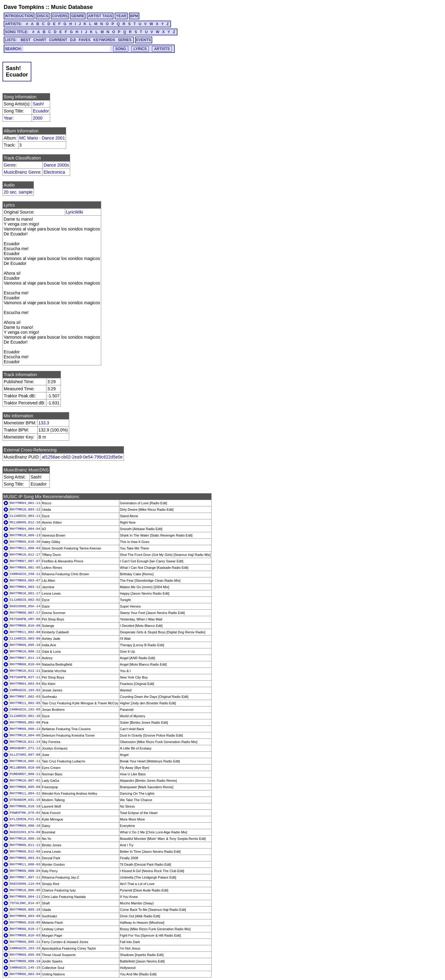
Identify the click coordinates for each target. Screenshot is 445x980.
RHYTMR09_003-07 (25, 581)
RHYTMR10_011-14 (25, 742)
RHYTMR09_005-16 (25, 910)
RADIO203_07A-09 (25, 832)
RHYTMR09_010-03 (25, 935)
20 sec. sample (18, 192)
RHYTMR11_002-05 (25, 703)
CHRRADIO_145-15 (25, 968)
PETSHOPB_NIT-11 (25, 677)
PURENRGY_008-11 (25, 774)
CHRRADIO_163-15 (25, 948)
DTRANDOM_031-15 (25, 800)
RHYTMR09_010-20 (25, 542)
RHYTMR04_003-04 (25, 684)
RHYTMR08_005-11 (25, 942)
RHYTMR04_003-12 (25, 587)
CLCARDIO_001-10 (25, 716)
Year (8, 118)
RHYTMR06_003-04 (25, 974)
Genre (10, 165)
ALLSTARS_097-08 (25, 755)
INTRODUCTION (19, 16)
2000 (38, 118)
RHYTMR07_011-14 (25, 658)
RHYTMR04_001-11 (25, 503)
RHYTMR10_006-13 (25, 535)
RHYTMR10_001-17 (25, 593)
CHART (40, 40)
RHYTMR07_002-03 (25, 697)
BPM (134, 16)
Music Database (72, 7)
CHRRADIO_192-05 (25, 710)
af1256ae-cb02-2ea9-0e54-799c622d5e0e (82, 457)
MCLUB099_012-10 (25, 522)
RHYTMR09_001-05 (25, 568)
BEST (26, 40)
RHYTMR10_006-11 (25, 651)
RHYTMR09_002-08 (25, 722)
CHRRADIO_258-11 (25, 574)
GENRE (78, 16)
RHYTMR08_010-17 (25, 929)
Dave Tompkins (24, 7)
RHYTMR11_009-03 (25, 548)
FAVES (85, 40)
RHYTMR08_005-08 (25, 787)
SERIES (125, 40)
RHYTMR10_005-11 (25, 761)
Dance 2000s (56, 165)
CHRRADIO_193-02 (25, 690)
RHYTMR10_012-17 (25, 555)
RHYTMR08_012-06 (25, 852)
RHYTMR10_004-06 (25, 735)
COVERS (60, 16)
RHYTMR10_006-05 (25, 890)
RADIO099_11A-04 (25, 884)
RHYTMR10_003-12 (25, 510)
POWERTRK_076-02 (25, 813)
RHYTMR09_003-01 (25, 858)
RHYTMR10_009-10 (25, 839)
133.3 (44, 423)
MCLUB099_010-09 (25, 768)
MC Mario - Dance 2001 (42, 138)
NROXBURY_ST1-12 (25, 748)
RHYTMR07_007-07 (25, 561)
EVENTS (144, 40)
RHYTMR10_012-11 (25, 671)
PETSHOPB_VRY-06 (25, 619)
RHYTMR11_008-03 (25, 864)
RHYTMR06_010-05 (25, 923)
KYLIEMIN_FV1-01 (25, 819)
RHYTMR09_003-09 (25, 916)
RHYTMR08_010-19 (25, 806)
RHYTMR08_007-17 (25, 613)
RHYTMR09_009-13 (25, 729)
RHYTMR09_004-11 (25, 897)
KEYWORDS (104, 40)
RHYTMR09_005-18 (25, 645)
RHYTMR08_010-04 (25, 664)
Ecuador (41, 111)
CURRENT (58, 40)
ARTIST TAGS (100, 16)
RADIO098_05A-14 (25, 606)
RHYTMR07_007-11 (25, 877)
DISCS (43, 16)
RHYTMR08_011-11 (25, 845)
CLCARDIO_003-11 (25, 516)
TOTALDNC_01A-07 (25, 903)
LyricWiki (75, 212)
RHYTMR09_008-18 (25, 826)
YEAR (121, 16)
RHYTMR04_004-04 (25, 529)
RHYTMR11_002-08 (25, 632)
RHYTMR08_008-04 (25, 871)
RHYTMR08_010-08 (25, 626)
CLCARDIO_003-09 (25, 639)
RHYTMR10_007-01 (25, 781)
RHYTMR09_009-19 (25, 961)
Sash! (38, 104)
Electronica (54, 172)
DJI (73, 40)
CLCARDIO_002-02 (25, 600)
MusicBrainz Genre (22, 172)
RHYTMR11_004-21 (25, 793)
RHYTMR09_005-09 (25, 955)
